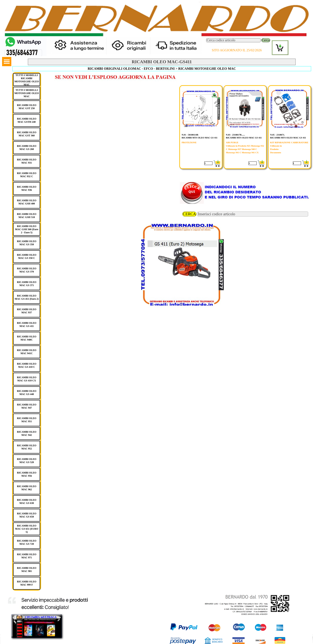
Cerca (266, 40)
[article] (201, 127)
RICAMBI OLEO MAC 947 (27, 406)
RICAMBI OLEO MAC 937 (27, 311)
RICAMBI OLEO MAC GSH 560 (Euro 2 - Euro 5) (27, 229)
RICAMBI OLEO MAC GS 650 (27, 515)
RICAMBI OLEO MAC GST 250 (27, 107)
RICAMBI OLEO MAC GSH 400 (27, 202)
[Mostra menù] (7, 62)
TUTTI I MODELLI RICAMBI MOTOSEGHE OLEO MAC (27, 80)
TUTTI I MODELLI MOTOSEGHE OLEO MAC (27, 93)
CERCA (189, 214)
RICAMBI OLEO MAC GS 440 (27, 393)
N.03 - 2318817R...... (235, 135)
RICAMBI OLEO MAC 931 (27, 161)
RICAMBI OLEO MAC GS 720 (27, 542)
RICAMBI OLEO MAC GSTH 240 (27, 120)
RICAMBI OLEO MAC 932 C (27, 175)
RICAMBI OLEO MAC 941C (27, 352)
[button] (23, 38)
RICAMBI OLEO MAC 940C (27, 338)
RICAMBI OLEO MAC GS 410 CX (27, 379)
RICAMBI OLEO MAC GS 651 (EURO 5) (27, 529)
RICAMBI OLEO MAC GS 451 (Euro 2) (27, 297)
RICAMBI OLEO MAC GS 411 (27, 325)
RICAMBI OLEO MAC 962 (27, 488)
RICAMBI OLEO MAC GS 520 (27, 461)
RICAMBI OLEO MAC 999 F (27, 583)
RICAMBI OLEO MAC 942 (27, 433)
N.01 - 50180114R (190, 135)
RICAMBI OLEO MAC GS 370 (27, 270)
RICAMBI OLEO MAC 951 (27, 420)
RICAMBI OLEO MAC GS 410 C (27, 365)
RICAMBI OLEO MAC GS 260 (27, 148)
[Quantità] (208, 163)
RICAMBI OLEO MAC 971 (27, 556)
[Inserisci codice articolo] (253, 214)
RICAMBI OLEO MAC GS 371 (27, 284)
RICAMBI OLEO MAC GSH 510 (27, 216)
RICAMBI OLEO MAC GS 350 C (27, 256)
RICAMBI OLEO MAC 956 (27, 474)
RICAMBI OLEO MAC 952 (27, 447)
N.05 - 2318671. (278, 135)
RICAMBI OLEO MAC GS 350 (27, 243)
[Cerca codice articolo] (233, 40)
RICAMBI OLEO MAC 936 (27, 188)
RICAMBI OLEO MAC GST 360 (27, 134)
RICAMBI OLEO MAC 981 (27, 570)
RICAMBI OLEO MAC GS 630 (27, 501)
